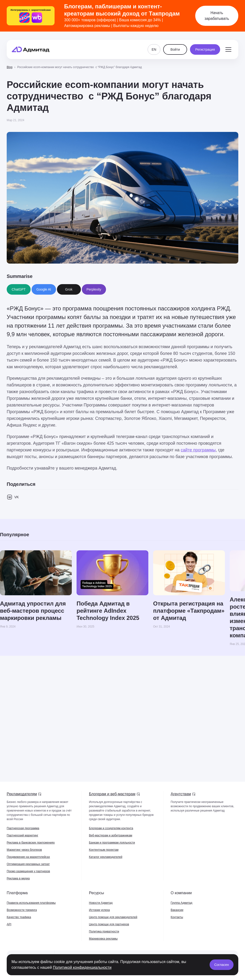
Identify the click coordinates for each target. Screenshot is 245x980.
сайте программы (198, 450)
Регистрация (205, 46)
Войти (175, 46)
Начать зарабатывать (217, 16)
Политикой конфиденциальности (82, 967)
